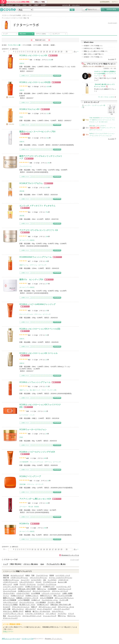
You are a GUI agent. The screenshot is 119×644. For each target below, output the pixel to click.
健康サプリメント (9, 598)
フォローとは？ (113, 23)
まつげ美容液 (36, 593)
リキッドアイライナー (27, 582)
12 (38, 51)
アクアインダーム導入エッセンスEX (35, 499)
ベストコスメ (76, 5)
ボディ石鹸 (7, 609)
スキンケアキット (58, 611)
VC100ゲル (24, 524)
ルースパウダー (36, 580)
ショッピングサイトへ (53, 55)
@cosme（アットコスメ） (54, 639)
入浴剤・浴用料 (67, 593)
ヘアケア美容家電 (24, 600)
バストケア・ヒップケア (62, 609)
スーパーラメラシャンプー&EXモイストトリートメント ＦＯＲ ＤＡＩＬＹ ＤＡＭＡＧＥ (102, 120)
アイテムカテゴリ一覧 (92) (56, 564)
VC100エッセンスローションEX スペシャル (38, 353)
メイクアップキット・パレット (13, 614)
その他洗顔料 (24, 462)
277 (47, 284)
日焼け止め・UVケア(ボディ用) (61, 605)
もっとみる (111, 59)
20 (61, 51)
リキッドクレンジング (10, 602)
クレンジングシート (14, 616)
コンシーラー (25, 580)
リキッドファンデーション (38, 578)
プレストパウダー (9, 593)
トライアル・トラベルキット (35, 614)
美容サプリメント (46, 596)
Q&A (30, 5)
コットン (6, 596)
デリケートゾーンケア (10, 618)
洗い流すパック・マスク (38, 390)
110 (47, 503)
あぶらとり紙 (62, 582)
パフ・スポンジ (51, 614)
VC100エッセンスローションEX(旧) (35, 82)
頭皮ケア (34, 607)
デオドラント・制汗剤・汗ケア (13, 611)
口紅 (45, 580)
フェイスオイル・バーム (50, 600)
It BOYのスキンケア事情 (93, 48)
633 (47, 188)
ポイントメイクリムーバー (41, 591)
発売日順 (46, 45)
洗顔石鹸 (23, 484)
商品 (23, 34)
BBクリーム (62, 616)
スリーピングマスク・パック (32, 616)
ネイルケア (7, 607)
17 (53, 51)
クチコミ (41, 34)
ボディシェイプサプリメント (64, 598)
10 (32, 51)
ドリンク (71, 614)
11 (35, 51)
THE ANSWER (94, 118)
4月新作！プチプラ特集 (93, 46)
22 (46, 360)
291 (49, 163)
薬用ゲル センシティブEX (31, 279)
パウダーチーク (63, 580)
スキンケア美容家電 (47, 598)
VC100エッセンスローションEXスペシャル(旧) (40, 329)
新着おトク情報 (40, 2)
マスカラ (38, 582)
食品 (4, 616)
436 (45, 528)
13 (41, 51)
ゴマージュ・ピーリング (38, 265)
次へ (75, 51)
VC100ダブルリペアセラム (31, 183)
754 (47, 212)
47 (46, 311)
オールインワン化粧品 (27, 240)
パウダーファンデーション (19, 578)
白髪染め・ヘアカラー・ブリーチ (27, 598)
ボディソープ (7, 584)
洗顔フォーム (24, 265)
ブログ (24, 5)
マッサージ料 (52, 390)
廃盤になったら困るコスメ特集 (96, 51)
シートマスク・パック (27, 415)
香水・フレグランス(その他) (63, 596)
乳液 (21, 117)
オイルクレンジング (17, 575)
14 (44, 51)
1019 (50, 60)
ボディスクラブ (30, 609)
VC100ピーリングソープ (30, 476)
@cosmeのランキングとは (70, 555)
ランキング (9, 5)
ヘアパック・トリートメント (51, 593)
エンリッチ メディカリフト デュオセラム (37, 206)
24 (46, 434)
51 (46, 335)
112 (48, 113)
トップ (5, 34)
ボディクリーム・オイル (66, 607)
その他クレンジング (24, 591)
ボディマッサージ (18, 609)
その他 (16, 584)
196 (47, 237)
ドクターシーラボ (11, 559)
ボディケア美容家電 (10, 600)
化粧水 (22, 63)
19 (59, 51)
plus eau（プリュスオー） (98, 126)
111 (45, 411)
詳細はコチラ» (8, 632)
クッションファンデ (50, 616)
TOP (3, 5)
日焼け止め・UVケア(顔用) (27, 589)
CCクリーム (71, 616)
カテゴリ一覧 (66, 5)
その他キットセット (32, 596)
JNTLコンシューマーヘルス (11, 639)
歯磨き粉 (28, 611)
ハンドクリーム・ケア (64, 587)
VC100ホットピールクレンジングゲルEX (37, 452)
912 (48, 138)
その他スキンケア (43, 605)
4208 (48, 87)
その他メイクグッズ (17, 596)
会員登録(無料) (105, 2)
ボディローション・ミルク (47, 607)
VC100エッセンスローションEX (33, 55)
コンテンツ (56, 34)
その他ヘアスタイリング (33, 587)
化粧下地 (6, 578)
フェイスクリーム (25, 166)
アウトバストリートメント (21, 607)
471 (47, 386)
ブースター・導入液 (26, 507)
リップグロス (52, 580)
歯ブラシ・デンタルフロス (41, 611)
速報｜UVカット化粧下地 (94, 54)
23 (48, 481)
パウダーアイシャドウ (10, 582)
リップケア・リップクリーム (47, 584)
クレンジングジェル (26, 314)
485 (45, 458)
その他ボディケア (49, 587)
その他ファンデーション (11, 580)
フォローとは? (75, 560)
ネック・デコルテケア (45, 609)
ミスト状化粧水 (41, 602)
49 (46, 261)
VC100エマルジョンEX (29, 109)
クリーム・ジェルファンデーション (61, 578)
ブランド (18, 5)
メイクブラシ (62, 614)
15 (47, 51)
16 (50, 51)
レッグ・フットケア (10, 589)
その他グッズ (36, 600)
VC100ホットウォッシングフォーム (35, 382)
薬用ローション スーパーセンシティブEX (37, 132)
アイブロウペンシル (50, 582)
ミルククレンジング (65, 589)
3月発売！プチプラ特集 (93, 57)
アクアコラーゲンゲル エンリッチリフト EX (39, 230)
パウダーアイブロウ (23, 593)
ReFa (91, 134)
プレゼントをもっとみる (106, 97)
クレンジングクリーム (27, 602)
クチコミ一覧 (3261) (31, 564)
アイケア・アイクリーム (28, 584)
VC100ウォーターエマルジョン (33, 429)
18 (56, 51)
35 (67, 51)
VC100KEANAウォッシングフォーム (35, 257)
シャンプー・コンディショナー (13, 587)
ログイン (115, 2)
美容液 (22, 191)
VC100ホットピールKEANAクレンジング (37, 304)
